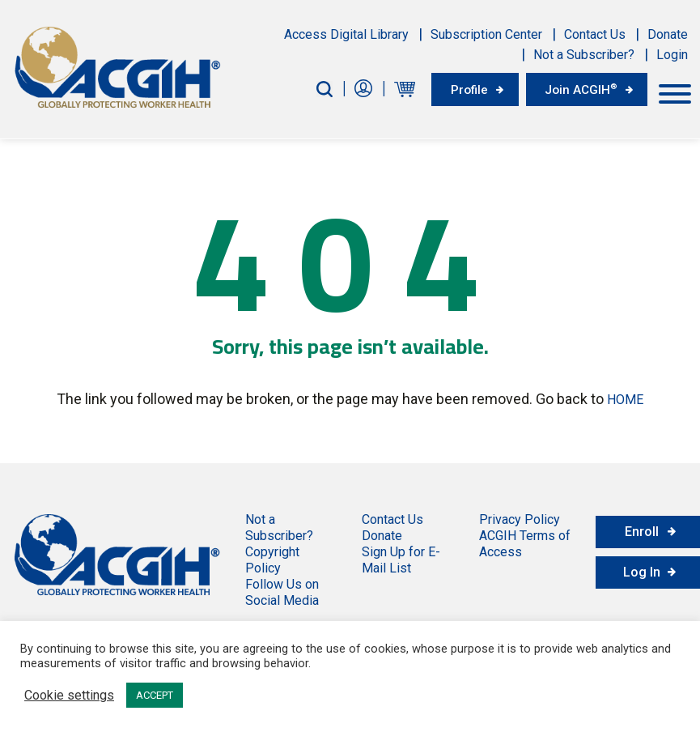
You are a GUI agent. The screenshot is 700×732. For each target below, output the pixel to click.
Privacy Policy (520, 517)
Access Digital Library (346, 34)
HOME (625, 397)
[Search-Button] (312, 89)
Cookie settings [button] (69, 696)
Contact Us (595, 34)
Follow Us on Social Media (282, 590)
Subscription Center (486, 34)
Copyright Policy (272, 558)
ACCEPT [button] (155, 695)
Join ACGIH (577, 88)
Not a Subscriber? (584, 55)
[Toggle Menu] (675, 91)
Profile (459, 89)
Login (672, 55)
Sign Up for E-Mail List (401, 558)
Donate (668, 34)
